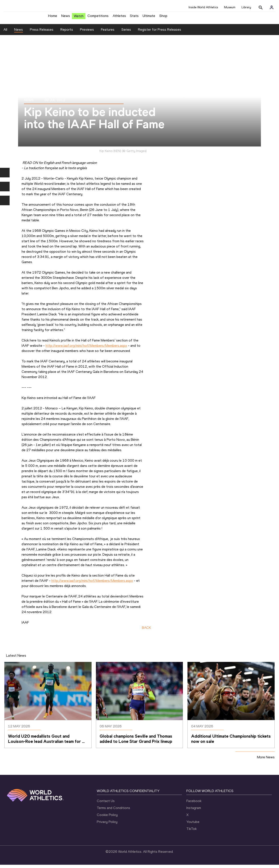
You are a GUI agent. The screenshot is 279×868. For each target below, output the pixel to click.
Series (126, 33)
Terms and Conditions (113, 811)
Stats (134, 18)
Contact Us (106, 804)
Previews (87, 33)
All (5, 33)
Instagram (194, 811)
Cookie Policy (107, 818)
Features (108, 33)
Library (246, 7)
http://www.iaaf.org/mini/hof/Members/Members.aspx (86, 349)
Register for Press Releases (160, 33)
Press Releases (42, 33)
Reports (67, 33)
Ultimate (149, 18)
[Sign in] (272, 7)
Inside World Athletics (203, 7)
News (66, 18)
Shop (163, 18)
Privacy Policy (107, 825)
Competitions (98, 18)
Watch (79, 18)
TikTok (191, 832)
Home (53, 18)
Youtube (193, 825)
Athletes (119, 18)
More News (266, 760)
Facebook (194, 804)
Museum (230, 7)
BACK (146, 631)
